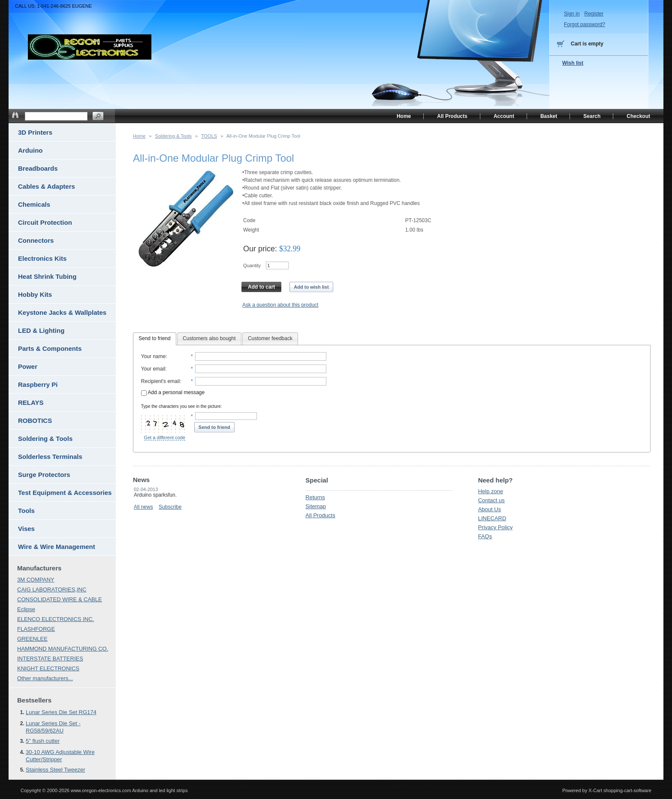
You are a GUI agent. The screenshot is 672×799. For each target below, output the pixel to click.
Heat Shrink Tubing (47, 276)
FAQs (485, 536)
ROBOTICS (35, 421)
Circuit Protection (45, 222)
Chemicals (34, 204)
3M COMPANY (36, 580)
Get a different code (165, 437)
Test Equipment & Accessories (65, 493)
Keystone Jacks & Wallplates (62, 312)
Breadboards (38, 168)
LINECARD (492, 518)
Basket (549, 116)
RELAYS (31, 403)
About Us (490, 509)
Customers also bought (209, 338)
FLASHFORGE (36, 629)
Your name (154, 356)
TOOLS (209, 136)
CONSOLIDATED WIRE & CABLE (60, 599)
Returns (315, 497)
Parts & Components (50, 348)
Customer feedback (270, 338)
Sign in (572, 14)
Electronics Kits (42, 258)
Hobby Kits (35, 294)
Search (592, 116)
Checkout (638, 116)
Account (504, 116)
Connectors (36, 240)
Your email (153, 369)
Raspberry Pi (38, 384)
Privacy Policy (496, 527)
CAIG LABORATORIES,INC (52, 589)
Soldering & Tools (173, 136)
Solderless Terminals (50, 457)
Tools (26, 511)
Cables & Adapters (47, 186)
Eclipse (26, 609)
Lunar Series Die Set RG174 (61, 712)
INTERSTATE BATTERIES (50, 659)
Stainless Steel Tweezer (56, 770)
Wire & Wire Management (57, 547)
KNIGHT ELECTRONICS (48, 668)
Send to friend (155, 338)
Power (28, 366)
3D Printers (35, 132)
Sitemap (316, 506)
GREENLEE (32, 639)
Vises (26, 529)
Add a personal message (173, 392)
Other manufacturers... (45, 678)
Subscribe (170, 507)
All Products (320, 515)
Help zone (491, 491)
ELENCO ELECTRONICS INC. (56, 619)
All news (143, 507)
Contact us (491, 500)
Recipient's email (160, 381)
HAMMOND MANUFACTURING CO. (63, 649)
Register (594, 14)
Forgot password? (585, 24)
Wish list (573, 63)
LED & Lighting (41, 330)
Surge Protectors (44, 475)
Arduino (30, 150)
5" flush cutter (43, 741)
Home (139, 136)
